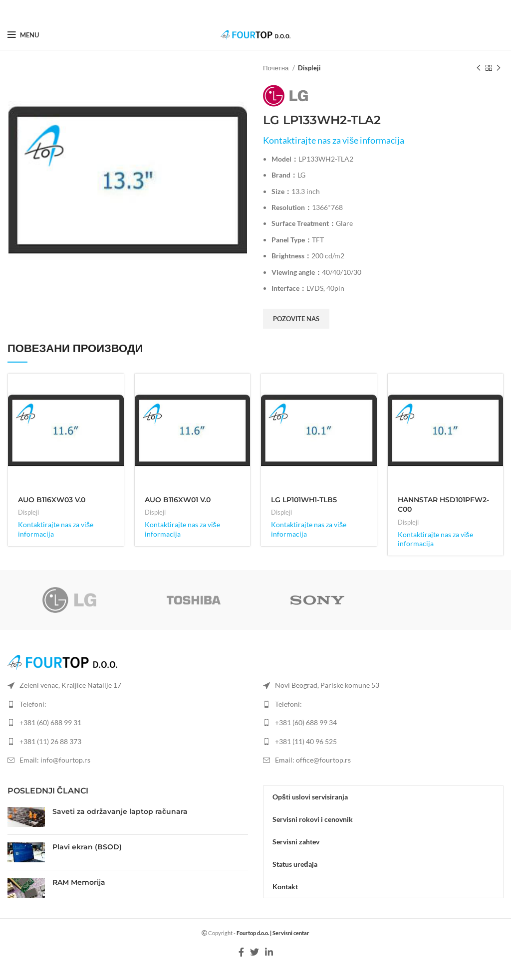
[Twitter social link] (255, 10)
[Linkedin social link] (267, 10)
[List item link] (128, 723)
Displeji (309, 68)
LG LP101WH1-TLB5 (304, 500)
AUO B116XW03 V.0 (52, 500)
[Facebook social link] (243, 10)
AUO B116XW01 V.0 (178, 500)
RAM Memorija (79, 882)
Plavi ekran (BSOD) (87, 847)
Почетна (276, 68)
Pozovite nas (296, 319)
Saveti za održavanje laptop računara (120, 811)
